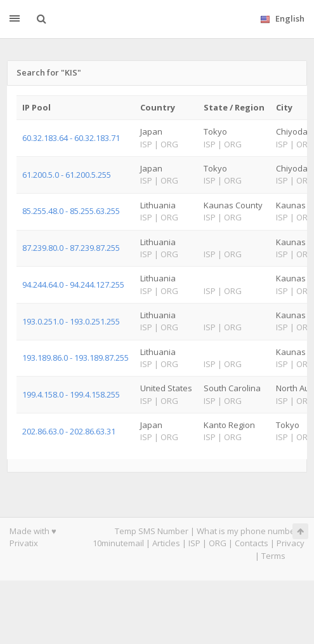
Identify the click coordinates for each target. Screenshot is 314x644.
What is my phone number (247, 531)
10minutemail (118, 543)
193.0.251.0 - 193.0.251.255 (71, 321)
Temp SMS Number (152, 531)
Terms (273, 556)
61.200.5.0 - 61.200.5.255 (67, 175)
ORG (218, 543)
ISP (194, 543)
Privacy (291, 543)
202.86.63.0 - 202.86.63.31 (69, 431)
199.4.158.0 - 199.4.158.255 (71, 394)
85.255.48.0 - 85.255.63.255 (71, 211)
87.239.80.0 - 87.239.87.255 (71, 248)
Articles (166, 543)
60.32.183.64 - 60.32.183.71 (71, 138)
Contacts (252, 543)
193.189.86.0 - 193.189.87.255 (75, 358)
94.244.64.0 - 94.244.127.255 (73, 285)
